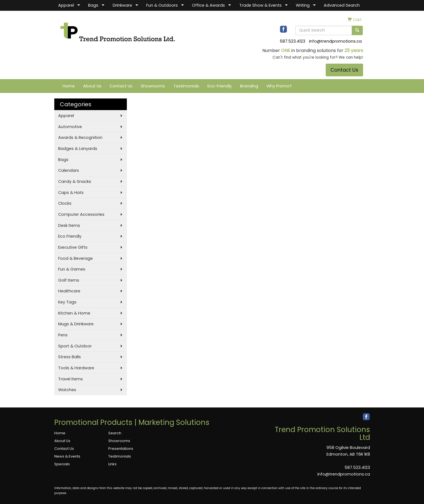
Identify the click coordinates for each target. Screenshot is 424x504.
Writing (303, 5)
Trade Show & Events (260, 5)
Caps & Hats (71, 193)
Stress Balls (70, 357)
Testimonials (186, 86)
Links (112, 464)
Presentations (121, 449)
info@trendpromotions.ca (335, 41)
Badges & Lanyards (78, 149)
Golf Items (69, 280)
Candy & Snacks (75, 181)
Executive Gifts (73, 247)
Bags (93, 5)
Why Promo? (279, 86)
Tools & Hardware (76, 368)
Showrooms (153, 86)
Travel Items (70, 379)
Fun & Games (72, 269)
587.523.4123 (292, 41)
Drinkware (122, 5)
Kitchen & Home (74, 313)
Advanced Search (342, 5)
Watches (67, 390)
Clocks (65, 203)
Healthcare (69, 291)
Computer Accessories (81, 214)
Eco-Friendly (220, 86)
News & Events (67, 456)
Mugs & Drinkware (76, 324)
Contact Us (344, 70)
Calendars (69, 170)
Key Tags (67, 302)
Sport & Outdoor (75, 346)
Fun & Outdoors (162, 5)
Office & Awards (208, 5)
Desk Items (69, 225)
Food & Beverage (75, 258)
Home (69, 86)
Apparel (66, 5)
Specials (62, 464)
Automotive (70, 127)
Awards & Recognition (80, 137)
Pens (63, 335)
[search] (357, 30)
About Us (92, 86)
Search (115, 433)
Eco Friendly (70, 236)
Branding (249, 86)
